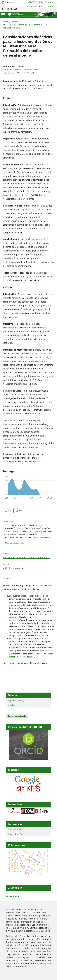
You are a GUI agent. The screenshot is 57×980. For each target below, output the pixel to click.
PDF (9, 511)
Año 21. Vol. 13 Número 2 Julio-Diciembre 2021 (24, 25)
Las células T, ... (14, 896)
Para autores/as (16, 834)
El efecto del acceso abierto (21, 657)
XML (21, 511)
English (12, 705)
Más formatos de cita (15, 543)
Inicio (5, 22)
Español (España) (16, 701)
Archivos (16, 22)
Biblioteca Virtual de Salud (40, 2)
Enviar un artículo (17, 716)
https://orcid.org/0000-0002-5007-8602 (18, 73)
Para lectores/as (16, 829)
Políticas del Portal (16, 936)
